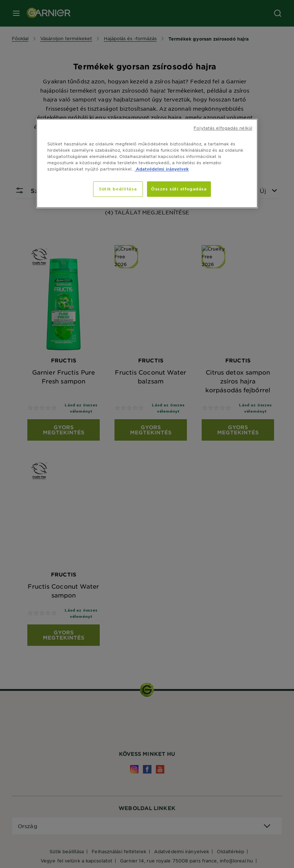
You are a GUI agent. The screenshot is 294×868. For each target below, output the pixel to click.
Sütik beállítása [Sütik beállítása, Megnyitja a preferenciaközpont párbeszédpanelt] (118, 189)
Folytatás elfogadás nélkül (223, 128)
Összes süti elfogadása (179, 189)
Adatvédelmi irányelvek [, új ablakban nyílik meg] (162, 169)
